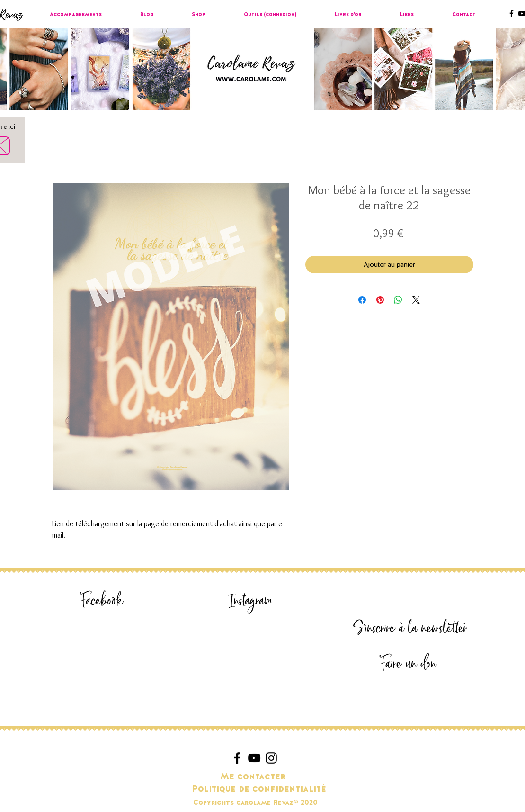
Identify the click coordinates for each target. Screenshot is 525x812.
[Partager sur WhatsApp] (398, 300)
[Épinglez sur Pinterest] (380, 300)
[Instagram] (251, 601)
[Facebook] (102, 601)
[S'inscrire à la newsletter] (410, 628)
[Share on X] (416, 300)
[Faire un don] (409, 664)
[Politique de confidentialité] (259, 789)
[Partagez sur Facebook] (362, 300)
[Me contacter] (253, 777)
